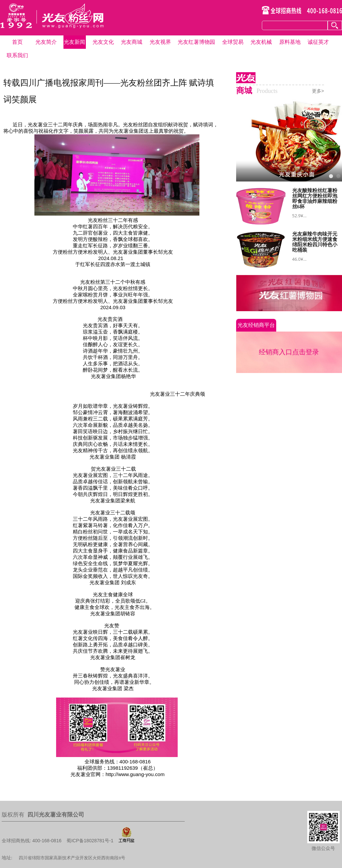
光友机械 (261, 42)
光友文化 (103, 42)
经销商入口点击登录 (289, 352)
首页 (17, 42)
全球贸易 (233, 42)
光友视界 (160, 42)
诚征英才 (318, 42)
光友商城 (132, 42)
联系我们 (17, 55)
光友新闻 (74, 42)
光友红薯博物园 (196, 42)
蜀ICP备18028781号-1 (90, 841)
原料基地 (290, 42)
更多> (318, 91)
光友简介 (46, 42)
